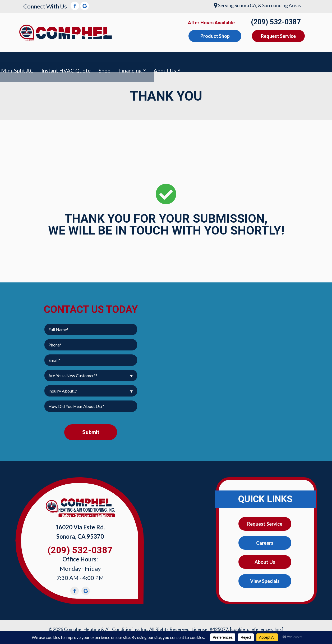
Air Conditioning (46, 60)
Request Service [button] (278, 36)
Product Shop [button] (215, 36)
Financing (293, 60)
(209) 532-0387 (276, 22)
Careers (265, 540)
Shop (268, 60)
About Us (265, 560)
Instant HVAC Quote (229, 60)
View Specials (265, 579)
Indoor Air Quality (131, 60)
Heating (88, 60)
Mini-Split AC (181, 60)
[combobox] (91, 372)
